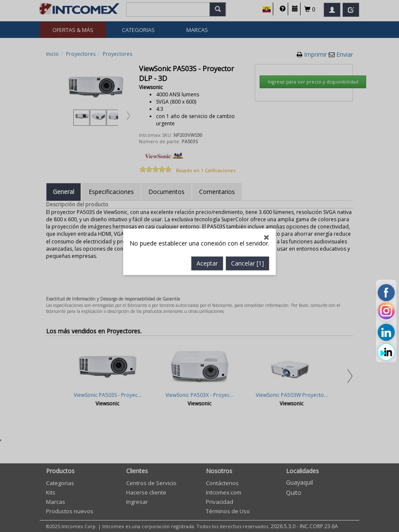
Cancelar (247, 213)
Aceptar (207, 213)
